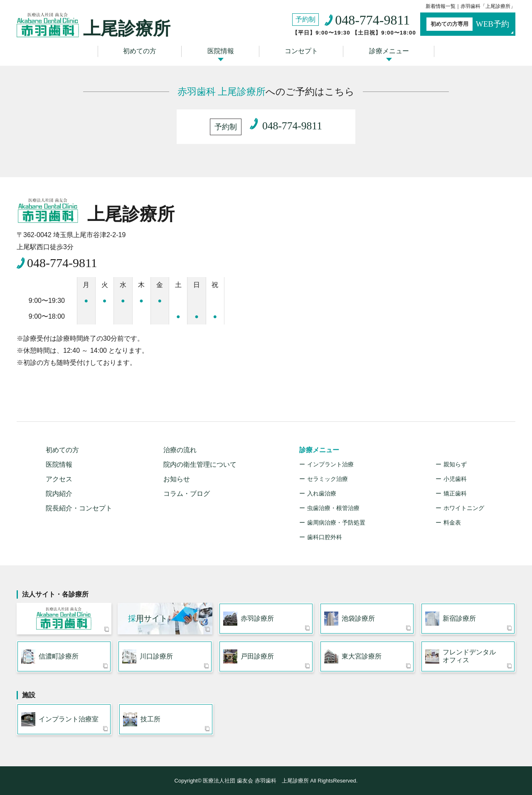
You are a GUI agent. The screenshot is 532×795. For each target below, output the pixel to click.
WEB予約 (468, 24)
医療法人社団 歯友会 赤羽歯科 (64, 619)
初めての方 (140, 51)
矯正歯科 (455, 493)
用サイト (148, 618)
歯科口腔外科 (325, 537)
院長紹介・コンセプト (79, 508)
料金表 (452, 523)
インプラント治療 (330, 464)
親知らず (455, 464)
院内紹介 (59, 494)
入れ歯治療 (322, 493)
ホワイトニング (464, 508)
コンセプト (301, 51)
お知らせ (177, 479)
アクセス (59, 479)
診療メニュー (389, 51)
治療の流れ (180, 450)
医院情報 (221, 51)
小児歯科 (455, 479)
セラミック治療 (328, 479)
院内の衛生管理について (200, 464)
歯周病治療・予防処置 (336, 523)
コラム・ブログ (187, 494)
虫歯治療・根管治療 (333, 508)
